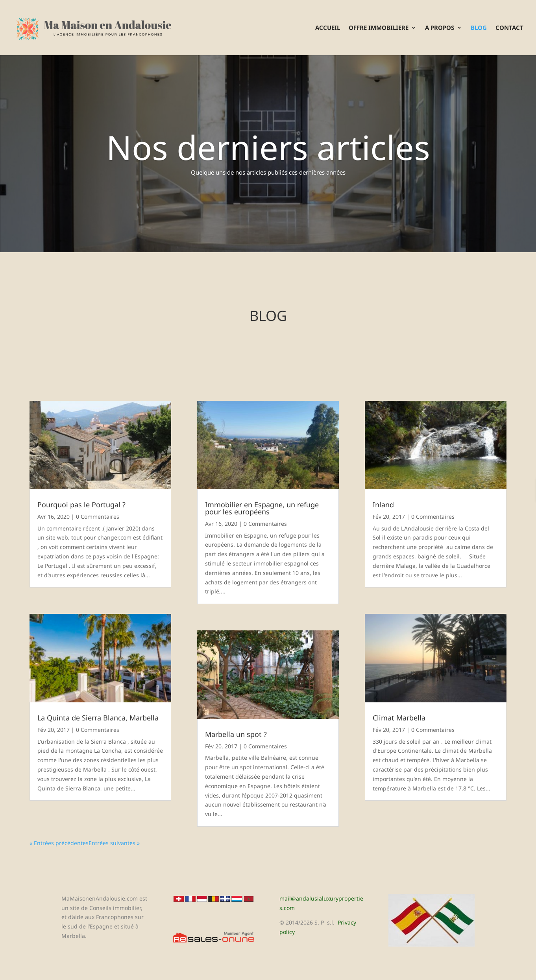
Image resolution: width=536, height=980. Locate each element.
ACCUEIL (328, 28)
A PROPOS (440, 28)
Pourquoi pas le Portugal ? (81, 505)
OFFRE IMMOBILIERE (379, 28)
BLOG (479, 28)
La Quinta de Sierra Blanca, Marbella (98, 718)
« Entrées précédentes (59, 843)
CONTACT (509, 28)
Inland (383, 505)
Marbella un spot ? (236, 734)
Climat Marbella (399, 718)
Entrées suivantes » (114, 843)
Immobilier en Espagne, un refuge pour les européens (262, 508)
